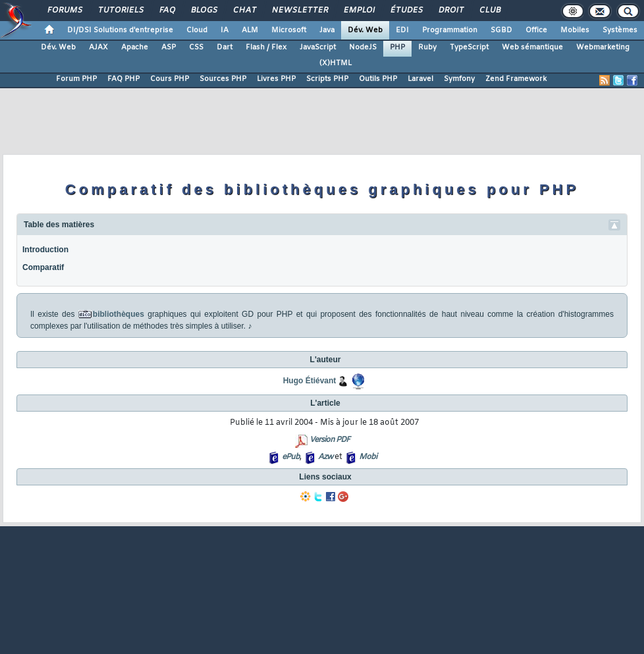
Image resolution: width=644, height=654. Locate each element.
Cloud (197, 30)
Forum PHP (76, 79)
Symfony (459, 79)
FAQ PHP (123, 79)
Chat (244, 11)
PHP (397, 47)
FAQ (167, 11)
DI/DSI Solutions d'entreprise (120, 30)
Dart (225, 47)
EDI (402, 30)
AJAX (98, 47)
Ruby (427, 47)
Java (327, 30)
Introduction (45, 250)
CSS (196, 47)
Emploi (359, 11)
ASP (169, 47)
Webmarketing (603, 47)
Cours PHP (170, 79)
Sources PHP (223, 79)
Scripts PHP (327, 79)
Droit (450, 11)
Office (536, 30)
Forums (64, 11)
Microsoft (289, 30)
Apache (135, 47)
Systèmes (620, 30)
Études (406, 11)
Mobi (368, 457)
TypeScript (469, 47)
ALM (250, 30)
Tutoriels (120, 11)
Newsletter (299, 11)
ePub (291, 457)
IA (225, 30)
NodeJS (363, 47)
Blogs (203, 11)
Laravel (420, 79)
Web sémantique (532, 47)
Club (489, 11)
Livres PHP (276, 79)
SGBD (501, 30)
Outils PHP (378, 79)
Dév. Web (365, 30)
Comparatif (43, 267)
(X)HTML (335, 63)
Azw (325, 457)
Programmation (450, 30)
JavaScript (318, 47)
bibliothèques (119, 314)
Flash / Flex (266, 47)
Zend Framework (516, 79)
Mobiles (575, 30)
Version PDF (330, 440)
